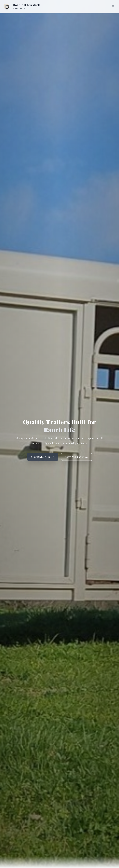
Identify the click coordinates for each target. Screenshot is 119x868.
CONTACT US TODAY (77, 457)
